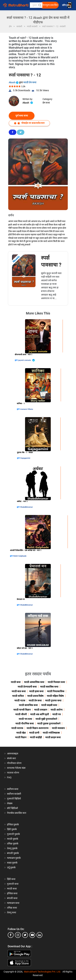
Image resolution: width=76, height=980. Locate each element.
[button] (40, 5)
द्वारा (16, 360)
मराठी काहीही (36, 737)
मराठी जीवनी (21, 714)
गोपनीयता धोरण (14, 763)
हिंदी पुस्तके (12, 829)
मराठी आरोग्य (57, 710)
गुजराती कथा (13, 884)
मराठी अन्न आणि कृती (40, 714)
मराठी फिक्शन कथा (56, 682)
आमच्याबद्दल (13, 754)
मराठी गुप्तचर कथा (53, 701)
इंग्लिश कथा (12, 893)
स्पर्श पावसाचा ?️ (51, 261)
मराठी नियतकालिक (56, 691)
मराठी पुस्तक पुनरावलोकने (49, 724)
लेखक (10, 803)
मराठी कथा (16, 682)
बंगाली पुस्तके (13, 853)
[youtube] (32, 935)
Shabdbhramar (27, 507)
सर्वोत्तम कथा (13, 789)
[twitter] (25, 935)
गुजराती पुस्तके (13, 834)
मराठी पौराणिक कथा (25, 724)
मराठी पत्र (57, 714)
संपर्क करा (11, 758)
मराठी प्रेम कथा (30, 82)
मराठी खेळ (21, 733)
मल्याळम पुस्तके (14, 858)
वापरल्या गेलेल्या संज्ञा (16, 768)
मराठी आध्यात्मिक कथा (34, 682)
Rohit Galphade (20, 556)
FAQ (9, 777)
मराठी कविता (18, 696)
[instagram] (18, 935)
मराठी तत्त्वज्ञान (41, 710)
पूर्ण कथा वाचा (22, 116)
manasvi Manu (27, 409)
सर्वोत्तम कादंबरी (14, 794)
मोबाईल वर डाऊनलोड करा (29, 123)
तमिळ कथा (12, 908)
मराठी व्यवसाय (58, 728)
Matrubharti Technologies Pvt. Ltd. (42, 972)
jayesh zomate (27, 360)
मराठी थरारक (17, 728)
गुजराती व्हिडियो (14, 799)
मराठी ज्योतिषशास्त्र (51, 733)
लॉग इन (66, 5)
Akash (14, 82)
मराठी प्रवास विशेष (35, 696)
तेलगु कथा (12, 912)
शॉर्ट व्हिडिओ (12, 808)
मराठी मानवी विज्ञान (22, 710)
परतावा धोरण (13, 773)
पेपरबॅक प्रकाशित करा (17, 813)
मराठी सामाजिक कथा (28, 705)
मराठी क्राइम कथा (53, 737)
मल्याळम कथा (13, 903)
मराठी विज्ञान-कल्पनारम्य (37, 728)
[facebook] (11, 935)
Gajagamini (25, 458)
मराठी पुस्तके (13, 839)
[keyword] (36, 5)
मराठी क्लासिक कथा (49, 687)
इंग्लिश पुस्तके (13, 824)
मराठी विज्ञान (21, 737)
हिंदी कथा (11, 879)
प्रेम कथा (46, 103)
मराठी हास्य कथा (36, 691)
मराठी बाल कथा (19, 691)
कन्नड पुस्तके (12, 863)
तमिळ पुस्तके (13, 844)
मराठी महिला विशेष (55, 696)
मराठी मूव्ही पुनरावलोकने (46, 719)
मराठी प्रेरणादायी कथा (27, 687)
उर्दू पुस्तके (11, 867)
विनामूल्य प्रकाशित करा (50, 5)
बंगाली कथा (12, 898)
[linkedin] (39, 935)
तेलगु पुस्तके (12, 848)
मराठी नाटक (20, 701)
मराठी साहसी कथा (49, 705)
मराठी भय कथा (25, 719)
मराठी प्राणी (34, 733)
